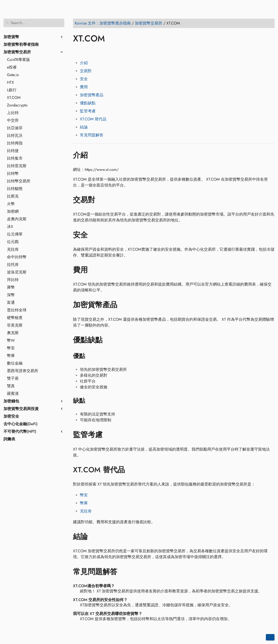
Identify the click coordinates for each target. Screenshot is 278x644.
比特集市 (15, 158)
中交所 (13, 120)
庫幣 (11, 287)
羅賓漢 (13, 394)
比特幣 (13, 173)
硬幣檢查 (15, 318)
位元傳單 (15, 234)
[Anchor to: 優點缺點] (109, 340)
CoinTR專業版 (18, 60)
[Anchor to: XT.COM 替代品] (131, 470)
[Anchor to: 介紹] (94, 155)
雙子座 (13, 378)
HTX (10, 82)
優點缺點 (88, 103)
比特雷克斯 (17, 166)
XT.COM (14, 98)
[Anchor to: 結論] (94, 537)
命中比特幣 (17, 257)
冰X (10, 227)
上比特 (13, 113)
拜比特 (13, 280)
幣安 (11, 348)
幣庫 (11, 356)
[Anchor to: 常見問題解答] (124, 572)
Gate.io (13, 75)
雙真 (11, 386)
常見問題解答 (92, 135)
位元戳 (13, 242)
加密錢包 (11, 401)
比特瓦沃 (15, 136)
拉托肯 (13, 265)
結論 (84, 127)
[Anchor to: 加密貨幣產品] (124, 305)
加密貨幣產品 (92, 95)
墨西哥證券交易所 (23, 371)
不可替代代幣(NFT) (20, 432)
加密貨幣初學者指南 (21, 44)
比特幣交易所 (19, 181)
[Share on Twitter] (85, 51)
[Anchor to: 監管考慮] (109, 435)
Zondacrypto (17, 105)
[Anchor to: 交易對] (102, 200)
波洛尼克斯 (17, 272)
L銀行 (12, 90)
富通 (11, 302)
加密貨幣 (11, 37)
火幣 (11, 204)
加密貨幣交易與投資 (21, 409)
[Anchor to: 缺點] (91, 401)
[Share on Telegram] (118, 51)
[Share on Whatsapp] (110, 51)
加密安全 (11, 416)
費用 (84, 87)
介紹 (84, 63)
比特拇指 (15, 143)
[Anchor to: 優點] (91, 356)
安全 (84, 79)
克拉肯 (13, 249)
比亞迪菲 (15, 128)
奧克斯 (13, 333)
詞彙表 (9, 439)
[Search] (34, 23)
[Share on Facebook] (77, 51)
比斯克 (13, 196)
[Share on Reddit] (102, 51)
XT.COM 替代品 (93, 119)
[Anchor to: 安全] (94, 235)
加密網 (13, 211)
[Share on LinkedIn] (94, 51)
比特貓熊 (15, 189)
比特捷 (13, 151)
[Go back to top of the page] (270, 637)
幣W (11, 340)
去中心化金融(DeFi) (21, 424)
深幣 (11, 295)
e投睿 (12, 67)
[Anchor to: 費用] (94, 270)
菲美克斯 (15, 325)
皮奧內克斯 (17, 219)
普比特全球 (17, 310)
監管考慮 (88, 111)
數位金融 (15, 363)
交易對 (86, 71)
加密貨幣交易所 (17, 52)
